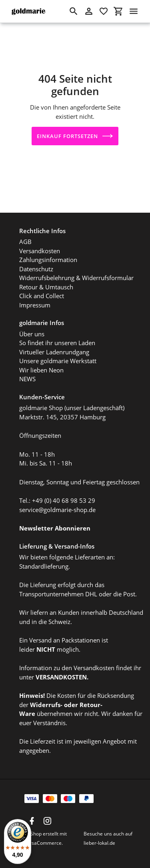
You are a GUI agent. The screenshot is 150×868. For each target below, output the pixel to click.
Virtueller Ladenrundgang (54, 349)
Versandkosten (40, 248)
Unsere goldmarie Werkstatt (58, 358)
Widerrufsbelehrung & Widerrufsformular (76, 275)
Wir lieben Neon (41, 367)
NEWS (27, 376)
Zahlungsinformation (48, 257)
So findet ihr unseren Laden (57, 340)
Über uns (32, 331)
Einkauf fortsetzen (75, 136)
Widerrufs (45, 701)
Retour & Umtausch (46, 284)
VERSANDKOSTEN (61, 674)
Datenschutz (36, 266)
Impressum (35, 302)
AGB (25, 239)
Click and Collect (42, 293)
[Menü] (134, 11)
